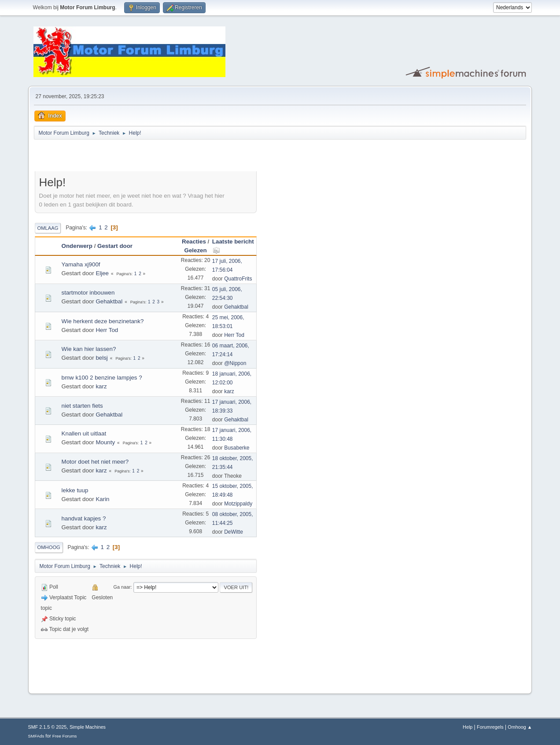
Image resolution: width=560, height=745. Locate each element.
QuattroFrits (238, 279)
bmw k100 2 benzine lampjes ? (102, 378)
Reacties (194, 242)
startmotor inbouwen (88, 293)
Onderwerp (77, 246)
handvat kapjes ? (84, 518)
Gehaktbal (109, 301)
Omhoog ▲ (520, 727)
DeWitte (234, 532)
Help (468, 727)
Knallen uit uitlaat (84, 433)
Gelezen (196, 250)
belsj (101, 358)
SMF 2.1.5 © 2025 (48, 727)
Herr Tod (107, 330)
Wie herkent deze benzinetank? (103, 321)
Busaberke (237, 448)
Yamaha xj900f (81, 264)
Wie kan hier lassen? (89, 349)
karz (101, 386)
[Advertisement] (138, 157)
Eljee (102, 273)
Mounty (105, 442)
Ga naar (122, 587)
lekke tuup (75, 490)
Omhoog (49, 547)
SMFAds (36, 736)
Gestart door (115, 246)
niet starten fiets (82, 406)
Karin (102, 499)
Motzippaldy (238, 504)
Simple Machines (88, 727)
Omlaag (48, 228)
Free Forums (65, 736)
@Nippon (235, 363)
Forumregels (490, 727)
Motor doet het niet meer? (95, 462)
